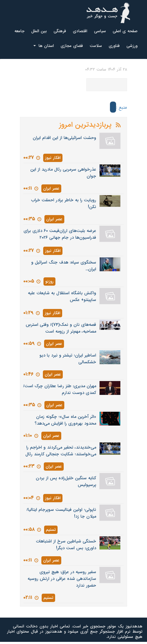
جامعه (19, 31)
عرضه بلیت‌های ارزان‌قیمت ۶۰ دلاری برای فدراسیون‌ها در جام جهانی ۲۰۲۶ (60, 234)
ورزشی (132, 46)
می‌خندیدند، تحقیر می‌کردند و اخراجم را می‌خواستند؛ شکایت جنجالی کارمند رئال (61, 451)
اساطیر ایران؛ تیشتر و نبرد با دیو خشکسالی (68, 359)
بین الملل (39, 31)
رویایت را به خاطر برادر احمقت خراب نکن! (64, 204)
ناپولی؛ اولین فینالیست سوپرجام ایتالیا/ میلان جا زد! (61, 513)
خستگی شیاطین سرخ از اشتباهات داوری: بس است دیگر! (66, 545)
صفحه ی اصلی (125, 31)
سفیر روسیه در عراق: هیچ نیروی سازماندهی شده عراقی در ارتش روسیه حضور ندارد (62, 579)
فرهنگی (60, 31)
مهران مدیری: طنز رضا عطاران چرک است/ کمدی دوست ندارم (60, 389)
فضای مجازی (72, 46)
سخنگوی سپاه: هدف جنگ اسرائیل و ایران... (64, 266)
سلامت (96, 46)
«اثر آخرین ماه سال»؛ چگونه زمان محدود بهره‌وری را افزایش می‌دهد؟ (65, 420)
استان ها (44, 46)
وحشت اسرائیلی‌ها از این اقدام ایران (64, 138)
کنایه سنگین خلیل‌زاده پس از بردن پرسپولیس (66, 482)
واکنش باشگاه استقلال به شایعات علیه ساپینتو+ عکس (62, 297)
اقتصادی (80, 31)
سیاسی (100, 31)
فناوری (114, 46)
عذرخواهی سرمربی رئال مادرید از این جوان (63, 173)
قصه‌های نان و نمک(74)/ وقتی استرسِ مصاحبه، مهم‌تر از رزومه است (61, 328)
